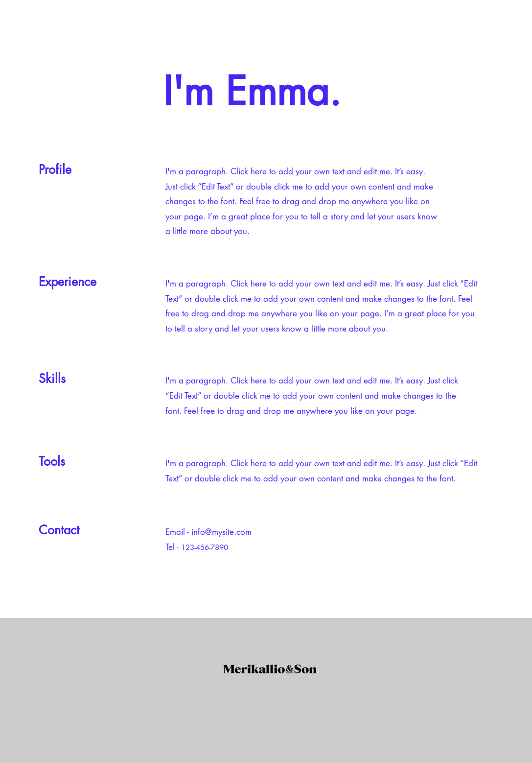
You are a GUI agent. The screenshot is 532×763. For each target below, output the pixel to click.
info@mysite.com (221, 532)
